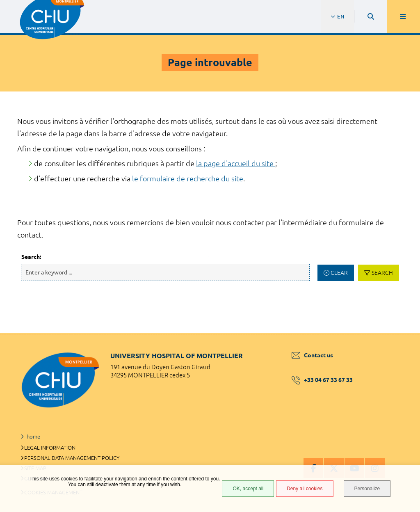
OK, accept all (248, 489)
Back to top (399, 333)
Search (382, 273)
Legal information (50, 448)
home (33, 437)
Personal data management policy (72, 458)
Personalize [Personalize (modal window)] (367, 489)
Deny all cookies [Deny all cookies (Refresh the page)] (305, 489)
